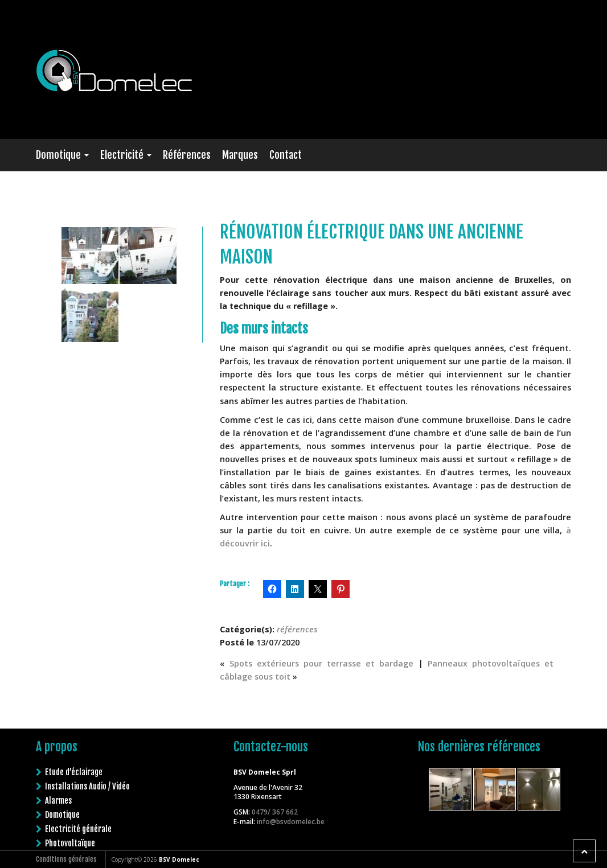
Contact (286, 155)
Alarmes (58, 798)
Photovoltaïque (70, 841)
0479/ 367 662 (275, 810)
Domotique (62, 155)
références (297, 629)
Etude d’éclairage (74, 770)
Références (187, 155)
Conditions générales (66, 859)
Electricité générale (78, 827)
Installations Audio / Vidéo (87, 784)
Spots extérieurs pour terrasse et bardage (322, 663)
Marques (240, 155)
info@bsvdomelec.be (291, 819)
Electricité (126, 155)
